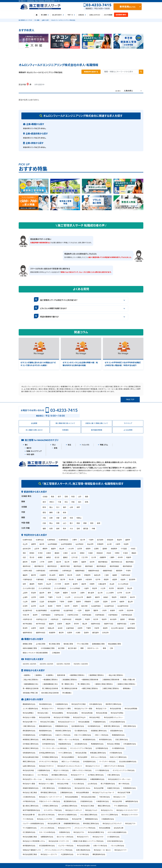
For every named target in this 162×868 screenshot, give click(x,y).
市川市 (71, 580)
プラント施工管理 (83, 644)
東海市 (112, 611)
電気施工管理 (68, 644)
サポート (71, 15)
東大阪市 (113, 619)
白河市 (80, 549)
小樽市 (74, 540)
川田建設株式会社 (44, 770)
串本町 (60, 628)
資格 (56, 448)
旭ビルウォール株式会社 (65, 837)
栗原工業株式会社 (29, 762)
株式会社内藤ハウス (30, 722)
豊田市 (87, 611)
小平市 (42, 562)
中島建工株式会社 (113, 788)
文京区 (40, 553)
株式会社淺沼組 (81, 753)
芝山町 (112, 584)
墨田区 (57, 553)
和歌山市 (51, 628)
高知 (92, 523)
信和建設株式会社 (29, 753)
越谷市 (42, 593)
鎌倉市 (25, 575)
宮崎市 (86, 633)
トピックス (86, 445)
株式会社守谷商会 (117, 713)
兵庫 (51, 518)
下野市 (62, 602)
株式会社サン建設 (29, 784)
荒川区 (32, 557)
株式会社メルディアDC (45, 819)
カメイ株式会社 (43, 775)
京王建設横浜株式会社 (47, 846)
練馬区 (49, 557)
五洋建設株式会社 (102, 748)
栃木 (80, 502)
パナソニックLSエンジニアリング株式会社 (58, 850)
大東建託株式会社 (102, 801)
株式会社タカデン (83, 837)
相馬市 (88, 549)
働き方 (29, 448)
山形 (80, 497)
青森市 (119, 540)
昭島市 (129, 557)
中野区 (117, 553)
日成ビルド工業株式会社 (118, 757)
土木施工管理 (41, 644)
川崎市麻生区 (67, 571)
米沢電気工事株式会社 (96, 775)
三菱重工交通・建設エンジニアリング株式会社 (88, 841)
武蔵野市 (103, 557)
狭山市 (130, 588)
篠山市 (85, 624)
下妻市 (50, 597)
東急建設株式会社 (89, 740)
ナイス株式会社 (28, 819)
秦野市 (61, 575)
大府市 (121, 611)
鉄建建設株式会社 (118, 735)
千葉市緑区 (40, 580)
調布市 (25, 562)
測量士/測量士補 (129, 680)
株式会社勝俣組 (105, 828)
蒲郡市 (96, 611)
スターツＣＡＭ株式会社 (47, 832)
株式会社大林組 (63, 784)
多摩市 (75, 562)
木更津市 (89, 580)
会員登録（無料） (121, 15)
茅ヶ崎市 (52, 575)
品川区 (74, 553)
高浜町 (50, 606)
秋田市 (126, 544)
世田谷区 (100, 553)
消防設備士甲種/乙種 (30, 693)
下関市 (88, 628)
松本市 (67, 606)
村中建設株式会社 (65, 788)
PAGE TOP (130, 400)
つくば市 (67, 597)
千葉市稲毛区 (27, 580)
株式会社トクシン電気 (46, 784)
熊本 (65, 529)
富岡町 (105, 549)
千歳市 (91, 540)
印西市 (92, 584)
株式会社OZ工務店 (87, 806)
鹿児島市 (96, 633)
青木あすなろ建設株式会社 (67, 815)
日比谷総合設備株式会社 (128, 762)
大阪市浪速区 (87, 615)
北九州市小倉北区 (117, 628)
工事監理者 (56, 653)
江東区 (65, 553)
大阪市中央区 (67, 619)
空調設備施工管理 (98, 644)
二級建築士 (38, 675)
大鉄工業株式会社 (48, 788)
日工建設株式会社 (29, 832)
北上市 (25, 544)
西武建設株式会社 (45, 731)
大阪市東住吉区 (127, 615)
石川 (58, 507)
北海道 (45, 497)
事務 (104, 648)
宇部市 (97, 628)
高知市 (105, 628)
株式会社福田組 (84, 722)
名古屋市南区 (68, 611)
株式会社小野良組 (113, 744)
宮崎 (78, 529)
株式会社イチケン (48, 709)
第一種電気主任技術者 (31, 688)
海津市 (35, 615)
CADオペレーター (93, 648)
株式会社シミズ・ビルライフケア (127, 810)
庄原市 (80, 628)
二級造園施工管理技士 (69, 680)
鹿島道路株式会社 (45, 726)
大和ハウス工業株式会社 (83, 735)
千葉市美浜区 (52, 580)
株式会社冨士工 (28, 775)
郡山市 (62, 549)
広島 (44, 523)
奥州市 (42, 544)
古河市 (34, 597)
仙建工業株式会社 (29, 766)
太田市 (97, 602)
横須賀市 (119, 571)
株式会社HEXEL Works (82, 788)
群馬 (87, 502)
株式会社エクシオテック (74, 810)
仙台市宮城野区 (66, 544)
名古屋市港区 (55, 611)
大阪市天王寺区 (73, 615)
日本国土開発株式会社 (47, 753)
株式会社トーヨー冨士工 (102, 850)
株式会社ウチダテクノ (46, 766)
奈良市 (42, 628)
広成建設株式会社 (80, 779)
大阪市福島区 (46, 615)
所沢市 (111, 588)
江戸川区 (74, 557)
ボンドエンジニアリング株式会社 (124, 770)
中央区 (133, 549)
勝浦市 (32, 584)
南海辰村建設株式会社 (31, 788)
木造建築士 (50, 675)
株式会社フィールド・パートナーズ (50, 797)
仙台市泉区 (80, 544)
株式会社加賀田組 (131, 709)
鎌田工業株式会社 (104, 806)
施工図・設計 (72, 648)
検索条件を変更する (91, 72)
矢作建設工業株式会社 (50, 757)
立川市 (94, 557)
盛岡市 (128, 540)
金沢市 (34, 606)
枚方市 (96, 619)
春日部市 (120, 588)
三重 (58, 513)
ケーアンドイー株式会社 (107, 762)
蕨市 (49, 593)
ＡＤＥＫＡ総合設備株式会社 (117, 832)
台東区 (49, 553)
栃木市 (132, 597)
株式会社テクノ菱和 (64, 709)
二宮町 (106, 575)
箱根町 (115, 575)
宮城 (66, 497)
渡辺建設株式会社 (70, 801)
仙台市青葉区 (53, 544)
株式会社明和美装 (82, 793)
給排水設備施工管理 (30, 648)
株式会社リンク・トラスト (130, 815)
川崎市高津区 (41, 571)
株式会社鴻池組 (102, 713)
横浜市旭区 (78, 566)
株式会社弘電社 (72, 713)
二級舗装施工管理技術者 (111, 680)
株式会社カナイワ (120, 850)
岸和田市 (78, 619)
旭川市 (83, 540)
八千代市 (58, 584)
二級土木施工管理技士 (31, 680)
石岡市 (42, 597)
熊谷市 (95, 588)
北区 (24, 557)
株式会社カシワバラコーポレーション (58, 779)
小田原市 (43, 575)
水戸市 (120, 593)
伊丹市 (76, 624)
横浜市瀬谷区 (101, 566)
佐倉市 (123, 580)
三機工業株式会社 (29, 726)
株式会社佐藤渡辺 (68, 757)
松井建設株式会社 (94, 726)
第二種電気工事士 (84, 684)
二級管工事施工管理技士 (111, 688)
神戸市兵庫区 (27, 624)
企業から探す (45, 20)
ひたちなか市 (78, 597)
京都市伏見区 (122, 624)
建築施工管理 (27, 644)
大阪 (44, 518)
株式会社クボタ (98, 837)
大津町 (78, 633)
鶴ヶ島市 (91, 593)
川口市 (103, 588)
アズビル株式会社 (78, 784)
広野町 (96, 549)
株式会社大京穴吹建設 (62, 717)
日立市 (128, 593)
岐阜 (65, 513)
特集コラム (104, 445)
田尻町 (123, 619)
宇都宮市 (123, 597)
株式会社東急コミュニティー (114, 717)
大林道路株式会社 (130, 744)
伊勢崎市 (88, 602)
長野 (78, 507)
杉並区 (126, 553)
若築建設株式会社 (62, 726)
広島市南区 (70, 628)
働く (26, 445)
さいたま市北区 (123, 584)
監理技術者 (61, 675)
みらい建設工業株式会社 (89, 815)
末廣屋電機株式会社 (97, 779)
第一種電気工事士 (68, 684)
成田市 (115, 580)
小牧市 (104, 611)
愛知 (44, 513)
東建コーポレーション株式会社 (69, 740)
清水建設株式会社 (45, 704)
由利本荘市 (27, 549)
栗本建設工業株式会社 (91, 824)
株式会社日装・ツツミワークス (59, 841)
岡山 (51, 523)
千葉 (59, 502)
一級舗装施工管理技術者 (90, 680)
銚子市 (63, 580)
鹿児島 (86, 529)
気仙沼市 (90, 544)
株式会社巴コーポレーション (32, 779)
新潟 (44, 507)
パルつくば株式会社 (117, 846)
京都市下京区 (109, 624)
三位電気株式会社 (29, 797)
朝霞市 (65, 593)
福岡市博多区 (27, 633)
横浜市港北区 (52, 566)
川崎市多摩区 (54, 571)
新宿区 (32, 553)
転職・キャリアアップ (34, 451)
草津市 (25, 628)
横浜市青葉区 (114, 566)
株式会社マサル (79, 832)
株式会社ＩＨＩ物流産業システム (34, 841)
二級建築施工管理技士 (96, 675)
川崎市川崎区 (27, 571)
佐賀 (51, 529)
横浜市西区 (130, 562)
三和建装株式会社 (86, 801)
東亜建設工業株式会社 (31, 740)
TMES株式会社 (105, 797)
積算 (82, 648)
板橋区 (40, 557)
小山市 (25, 602)
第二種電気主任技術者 (50, 688)
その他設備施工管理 (48, 648)
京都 (58, 518)
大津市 (132, 624)
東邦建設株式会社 (29, 846)
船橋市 (80, 580)
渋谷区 (109, 553)
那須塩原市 (52, 602)
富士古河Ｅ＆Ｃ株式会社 (46, 815)
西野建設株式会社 (91, 819)
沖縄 (93, 529)
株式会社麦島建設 (71, 797)
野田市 (106, 580)
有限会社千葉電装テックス (32, 850)
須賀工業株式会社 (130, 726)
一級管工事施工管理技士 (90, 688)
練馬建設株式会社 (132, 801)
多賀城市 (100, 544)
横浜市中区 (27, 566)
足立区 (57, 557)
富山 (51, 507)
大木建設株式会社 (118, 748)
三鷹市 (112, 557)
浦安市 (84, 584)
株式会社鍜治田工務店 (31, 757)
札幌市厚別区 (64, 540)
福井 (65, 507)
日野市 (50, 562)
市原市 (40, 584)
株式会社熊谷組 (87, 713)
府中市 (120, 557)
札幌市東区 (51, 540)
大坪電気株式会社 (29, 801)
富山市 (130, 602)
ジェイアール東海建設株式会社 (33, 824)
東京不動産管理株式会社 (31, 810)
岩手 (59, 497)
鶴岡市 (45, 549)
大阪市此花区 (59, 615)
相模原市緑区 (80, 571)
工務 (111, 648)
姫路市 (51, 624)
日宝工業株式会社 (122, 740)
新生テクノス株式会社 (61, 770)
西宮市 (68, 624)
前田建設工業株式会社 (99, 731)
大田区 (90, 553)
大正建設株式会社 (67, 854)
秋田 (73, 497)
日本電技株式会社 (48, 744)
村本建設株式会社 (29, 735)
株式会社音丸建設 (83, 846)
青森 (53, 497)
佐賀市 (70, 633)
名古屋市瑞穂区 (41, 611)
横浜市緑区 (89, 566)
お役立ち (82, 15)
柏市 (24, 584)
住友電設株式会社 (78, 726)
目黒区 (82, 553)
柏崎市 (122, 602)
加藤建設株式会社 (47, 837)
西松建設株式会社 (29, 731)
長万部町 (100, 540)
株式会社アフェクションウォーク (103, 793)
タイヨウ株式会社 (83, 854)
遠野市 (34, 544)
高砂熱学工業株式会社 (113, 704)
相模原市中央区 (94, 571)
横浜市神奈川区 (117, 562)
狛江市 (67, 562)
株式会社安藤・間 (29, 815)
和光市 (74, 593)
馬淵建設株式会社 (97, 744)
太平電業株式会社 (45, 735)
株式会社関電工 (28, 713)
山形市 (37, 549)
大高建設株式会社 (108, 819)
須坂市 (75, 606)
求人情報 (37, 20)
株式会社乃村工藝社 (47, 722)
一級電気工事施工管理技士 (103, 684)
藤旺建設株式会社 (99, 854)
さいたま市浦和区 (60, 588)
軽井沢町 (84, 606)
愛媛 (85, 523)
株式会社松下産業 (124, 793)
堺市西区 (132, 619)
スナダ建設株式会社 (102, 770)
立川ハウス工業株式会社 (110, 815)
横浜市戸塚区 (65, 566)
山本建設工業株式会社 (69, 806)
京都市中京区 (96, 624)
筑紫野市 (52, 633)
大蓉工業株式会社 (114, 775)
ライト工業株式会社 (65, 753)
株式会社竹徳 (77, 819)
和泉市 (104, 619)
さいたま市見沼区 (44, 588)
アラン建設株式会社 (121, 806)
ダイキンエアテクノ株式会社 (48, 762)
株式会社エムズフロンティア (112, 824)
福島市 (53, 549)
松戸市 (98, 580)
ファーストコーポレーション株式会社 (54, 748)
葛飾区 (65, 557)
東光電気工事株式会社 (31, 748)
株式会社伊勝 (99, 788)
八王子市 (84, 557)
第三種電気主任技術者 (69, 688)
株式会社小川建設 (29, 717)
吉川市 (100, 593)
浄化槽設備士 (67, 693)
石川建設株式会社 (81, 731)
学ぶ (54, 445)
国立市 (59, 562)
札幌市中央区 (27, 540)
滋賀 (65, 518)
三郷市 (82, 593)
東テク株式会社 (124, 784)
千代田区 (124, 549)
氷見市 (25, 606)
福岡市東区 (131, 628)
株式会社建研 (82, 757)
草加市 (34, 593)
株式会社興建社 (58, 713)
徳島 (78, 523)
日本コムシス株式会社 (99, 757)
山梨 (71, 507)
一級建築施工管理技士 (77, 675)
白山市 (42, 606)
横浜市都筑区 (127, 566)
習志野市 (132, 580)
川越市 (86, 588)
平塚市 (128, 571)
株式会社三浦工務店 (30, 793)
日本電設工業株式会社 (31, 744)
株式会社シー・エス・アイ (49, 854)
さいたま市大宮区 (29, 588)
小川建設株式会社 (113, 837)
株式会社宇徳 (117, 801)
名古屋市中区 (27, 611)
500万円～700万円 (63, 664)
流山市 (49, 584)
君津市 (67, 584)
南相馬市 (114, 549)
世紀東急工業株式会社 (63, 731)
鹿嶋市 (89, 597)
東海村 (106, 597)
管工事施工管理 (54, 644)
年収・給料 (30, 454)
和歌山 (79, 518)
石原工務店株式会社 (83, 850)
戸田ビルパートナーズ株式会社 (50, 801)
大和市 (78, 575)
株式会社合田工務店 (88, 797)
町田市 (34, 562)
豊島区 (134, 553)
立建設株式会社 (64, 832)
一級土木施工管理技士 (115, 675)
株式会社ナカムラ (91, 810)
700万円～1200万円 (81, 664)
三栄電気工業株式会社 (50, 806)
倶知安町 (110, 540)
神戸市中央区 (41, 624)
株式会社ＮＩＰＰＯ (64, 828)
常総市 (114, 597)
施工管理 (61, 648)
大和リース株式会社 (102, 735)
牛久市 (59, 597)
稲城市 (84, 562)
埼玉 (66, 502)
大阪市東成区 (100, 615)
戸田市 (57, 593)
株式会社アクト (130, 824)
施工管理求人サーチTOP (25, 20)
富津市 (75, 584)
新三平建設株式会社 (108, 784)
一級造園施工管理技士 (50, 680)
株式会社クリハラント (93, 766)
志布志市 (105, 633)
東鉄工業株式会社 (48, 740)
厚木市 (70, 575)
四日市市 (130, 611)
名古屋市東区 (96, 606)
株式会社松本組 (28, 770)
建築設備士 (127, 688)
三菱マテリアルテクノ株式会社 (114, 766)
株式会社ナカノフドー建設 (83, 709)
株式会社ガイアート (78, 775)
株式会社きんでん (107, 810)
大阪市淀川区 (27, 619)
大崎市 (118, 544)
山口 (65, 523)
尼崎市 (60, 624)
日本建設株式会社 (89, 762)
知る (69, 445)
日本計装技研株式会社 (115, 841)
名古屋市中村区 (123, 606)
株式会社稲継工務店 (30, 837)
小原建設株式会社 (62, 819)
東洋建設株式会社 (105, 740)
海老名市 (97, 575)
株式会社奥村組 (115, 709)
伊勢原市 (87, 575)
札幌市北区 (40, 540)
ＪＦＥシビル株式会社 (47, 828)
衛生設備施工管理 (115, 644)
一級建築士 (27, 675)
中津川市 (26, 615)
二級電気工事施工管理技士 (126, 684)
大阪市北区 (54, 619)
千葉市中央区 (125, 575)
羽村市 (92, 562)
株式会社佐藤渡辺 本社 (96, 832)
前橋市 (70, 602)
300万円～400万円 (29, 664)
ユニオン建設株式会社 (30, 709)
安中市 (114, 602)
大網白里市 (102, 584)
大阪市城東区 (113, 615)
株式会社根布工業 (54, 824)
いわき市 (71, 549)
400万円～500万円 (46, 664)
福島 (87, 497)
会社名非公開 (118, 828)
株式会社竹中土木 (79, 717)
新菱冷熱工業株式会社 (112, 726)
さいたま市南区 (75, 588)
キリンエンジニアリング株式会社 (81, 748)
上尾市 (25, 593)
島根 (99, 523)
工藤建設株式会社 (66, 793)
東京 (44, 502)
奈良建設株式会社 (129, 788)
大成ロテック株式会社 (63, 735)
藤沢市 (34, 575)
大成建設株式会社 (62, 704)
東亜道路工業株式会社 (98, 753)
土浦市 (25, 597)
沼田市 (105, 602)
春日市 (61, 633)
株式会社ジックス (119, 797)
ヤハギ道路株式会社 (30, 828)
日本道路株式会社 (96, 704)
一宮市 (79, 611)
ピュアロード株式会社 (66, 846)
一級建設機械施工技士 (31, 684)
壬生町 (42, 602)
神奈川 (52, 502)
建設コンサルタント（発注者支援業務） (35, 653)
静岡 (51, 513)
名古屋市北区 (109, 606)
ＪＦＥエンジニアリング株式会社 (85, 828)
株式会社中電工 (95, 717)
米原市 (34, 628)
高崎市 (78, 602)
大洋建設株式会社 (116, 753)
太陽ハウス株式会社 (100, 846)
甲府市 (59, 606)
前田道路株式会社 (117, 731)
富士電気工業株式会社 (31, 806)
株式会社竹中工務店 (79, 704)
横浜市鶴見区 (103, 562)
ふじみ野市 (110, 593)
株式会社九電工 (43, 713)
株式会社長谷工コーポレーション (119, 779)
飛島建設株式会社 (65, 744)
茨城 (73, 502)
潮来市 (97, 597)
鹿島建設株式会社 (29, 704)
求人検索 (45, 15)
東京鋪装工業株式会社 (59, 775)
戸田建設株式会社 (99, 722)
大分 (71, 529)
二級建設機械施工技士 (50, 684)
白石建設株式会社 (81, 744)
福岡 (44, 529)
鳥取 (58, 523)
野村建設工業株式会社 (48, 793)
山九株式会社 (92, 784)
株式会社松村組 (45, 717)
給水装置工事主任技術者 (50, 693)
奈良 (71, 518)
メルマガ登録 (108, 15)
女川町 (109, 544)
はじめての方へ (58, 15)
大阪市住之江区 (41, 619)
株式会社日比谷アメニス (66, 722)
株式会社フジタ (101, 709)
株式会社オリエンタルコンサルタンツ (70, 766)
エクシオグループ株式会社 (53, 810)
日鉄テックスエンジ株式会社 (82, 770)
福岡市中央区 (41, 633)
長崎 (58, 529)
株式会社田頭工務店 (30, 854)
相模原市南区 (108, 571)
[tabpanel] (34, 41)
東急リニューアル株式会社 (70, 762)
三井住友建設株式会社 (117, 722)
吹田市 (87, 619)
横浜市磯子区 (39, 566)
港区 (24, 553)
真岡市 (34, 602)
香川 (71, 523)
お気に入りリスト (95, 15)
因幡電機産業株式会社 (72, 824)
